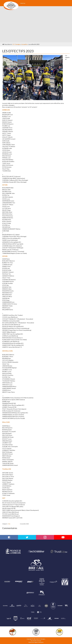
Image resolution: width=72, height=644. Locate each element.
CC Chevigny (16, 44)
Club (9, 524)
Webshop (23, 3)
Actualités (25, 44)
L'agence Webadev (39, 642)
